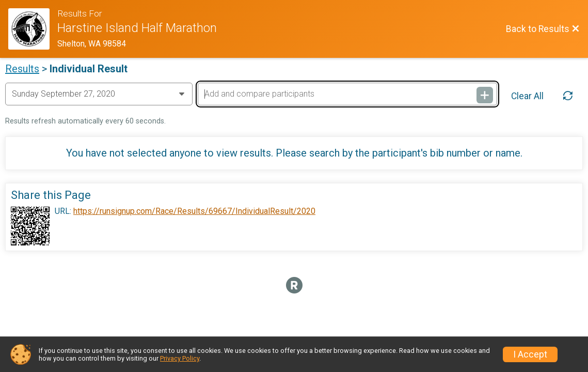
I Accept (530, 354)
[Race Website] (33, 29)
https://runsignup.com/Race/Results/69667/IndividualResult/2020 (194, 211)
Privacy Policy (180, 358)
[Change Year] (99, 94)
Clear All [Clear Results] (527, 96)
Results (22, 69)
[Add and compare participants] (347, 94)
